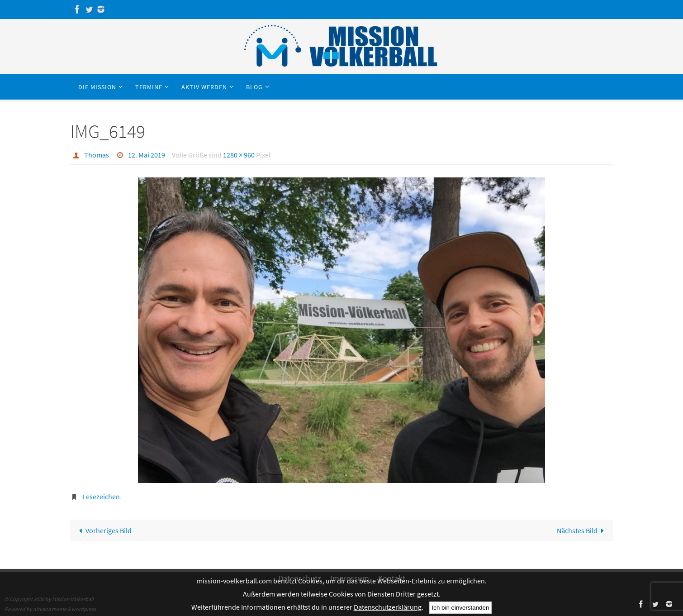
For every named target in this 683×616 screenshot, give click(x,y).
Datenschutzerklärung (388, 607)
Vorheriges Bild (104, 530)
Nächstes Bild (582, 530)
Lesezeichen (101, 497)
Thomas (97, 155)
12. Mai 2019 (147, 155)
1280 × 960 (239, 155)
